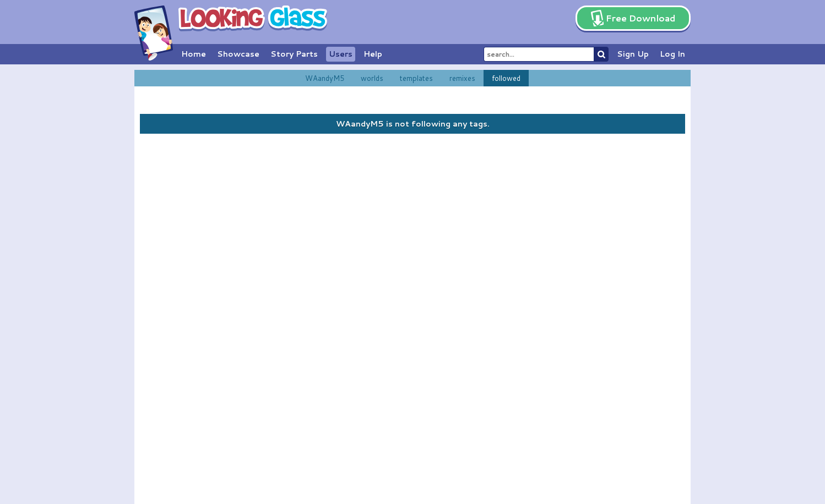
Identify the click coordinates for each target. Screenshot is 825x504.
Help (373, 54)
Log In (672, 54)
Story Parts (294, 54)
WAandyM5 (325, 78)
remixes (462, 78)
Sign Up (633, 54)
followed (506, 78)
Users (341, 54)
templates (416, 78)
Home (194, 54)
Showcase (238, 54)
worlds (372, 78)
